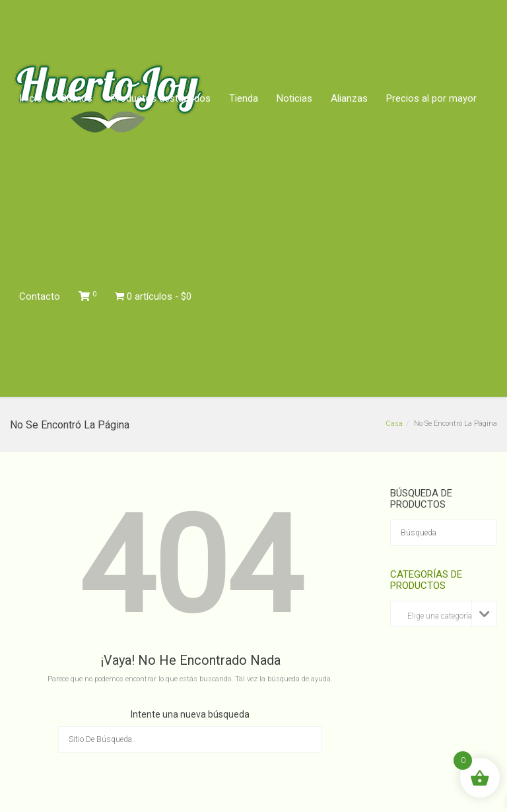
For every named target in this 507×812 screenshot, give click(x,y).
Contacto (40, 296)
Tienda (244, 98)
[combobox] (444, 614)
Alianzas (349, 98)
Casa (394, 423)
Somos (77, 98)
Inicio (31, 98)
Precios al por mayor (431, 98)
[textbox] (444, 616)
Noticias (294, 98)
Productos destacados (161, 98)
